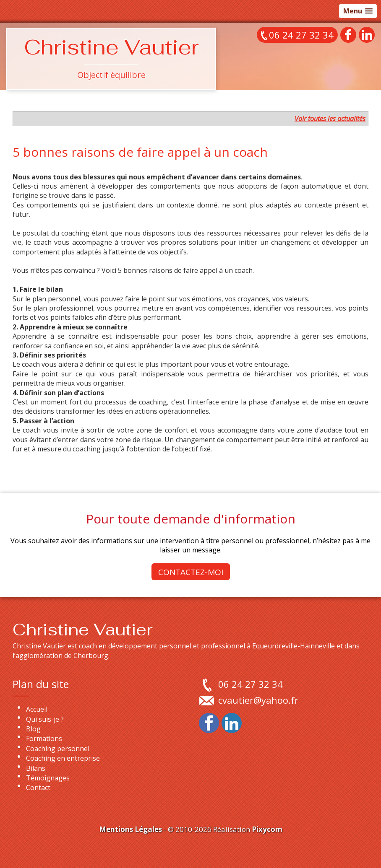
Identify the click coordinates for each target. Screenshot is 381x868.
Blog (33, 729)
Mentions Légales (130, 829)
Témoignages (48, 778)
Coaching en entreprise (63, 758)
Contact (38, 788)
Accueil (37, 709)
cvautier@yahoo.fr (258, 700)
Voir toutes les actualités (330, 119)
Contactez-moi (191, 572)
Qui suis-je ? (45, 719)
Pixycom (267, 829)
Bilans (36, 768)
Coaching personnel (58, 749)
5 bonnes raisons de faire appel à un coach (140, 152)
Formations (44, 738)
